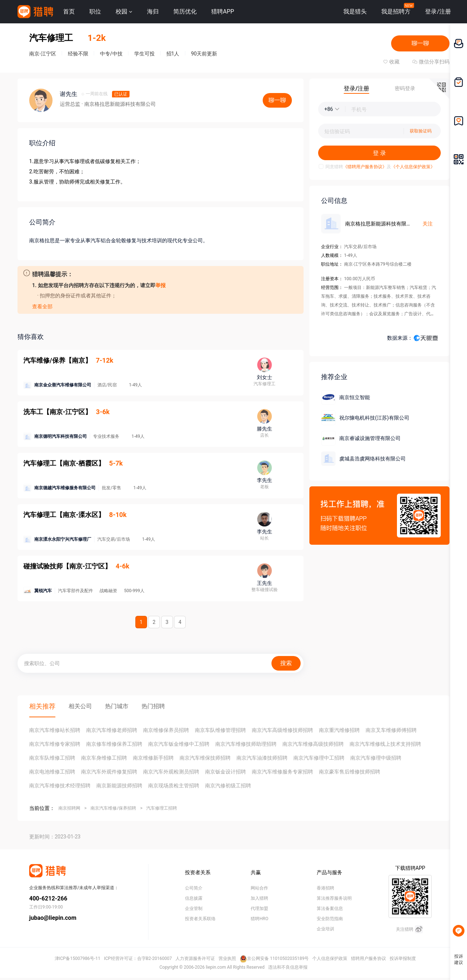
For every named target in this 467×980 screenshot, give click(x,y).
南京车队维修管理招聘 (220, 730)
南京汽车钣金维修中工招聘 (179, 744)
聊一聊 (420, 43)
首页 (69, 11)
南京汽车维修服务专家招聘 (282, 772)
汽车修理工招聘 (162, 808)
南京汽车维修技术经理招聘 (60, 786)
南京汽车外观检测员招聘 (171, 772)
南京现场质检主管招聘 (174, 786)
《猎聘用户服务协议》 (365, 167)
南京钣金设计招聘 (225, 772)
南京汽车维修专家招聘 (55, 744)
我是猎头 (355, 11)
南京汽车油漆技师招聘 (262, 758)
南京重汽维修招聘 (339, 730)
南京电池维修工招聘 (52, 772)
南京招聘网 (69, 808)
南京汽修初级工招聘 (228, 786)
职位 (95, 11)
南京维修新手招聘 (153, 758)
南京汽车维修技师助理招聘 (246, 744)
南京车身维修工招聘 (104, 758)
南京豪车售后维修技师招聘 (350, 772)
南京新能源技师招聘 (119, 786)
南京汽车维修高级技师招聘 (313, 744)
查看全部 (42, 306)
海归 (153, 11)
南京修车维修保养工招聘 (114, 744)
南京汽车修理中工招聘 (319, 758)
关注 (428, 224)
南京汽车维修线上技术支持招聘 (385, 744)
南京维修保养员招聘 (166, 730)
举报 (161, 285)
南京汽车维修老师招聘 (112, 730)
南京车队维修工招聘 (52, 758)
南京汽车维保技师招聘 (205, 758)
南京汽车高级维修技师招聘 (282, 730)
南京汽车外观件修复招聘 (109, 772)
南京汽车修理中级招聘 (376, 758)
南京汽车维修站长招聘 (55, 730)
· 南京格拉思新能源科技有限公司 (118, 104)
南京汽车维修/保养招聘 (113, 808)
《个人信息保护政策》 (413, 167)
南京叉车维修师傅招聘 (391, 730)
